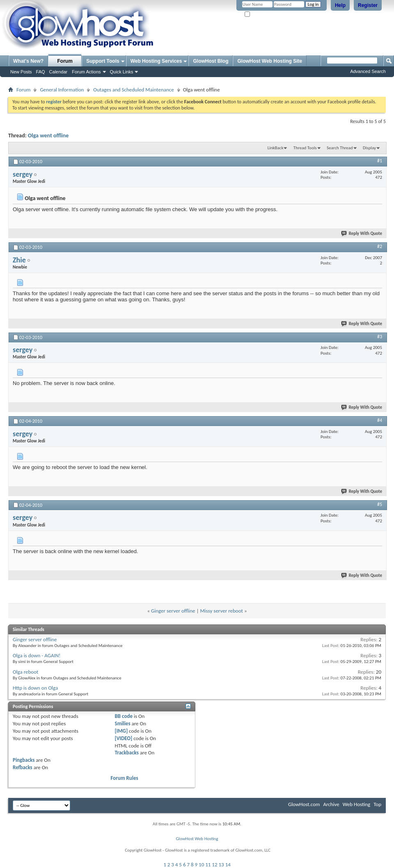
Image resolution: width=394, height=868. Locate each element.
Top (377, 804)
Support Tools (103, 61)
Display (369, 148)
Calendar (58, 72)
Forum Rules (125, 778)
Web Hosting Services (156, 61)
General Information (62, 90)
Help (340, 5)
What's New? (28, 61)
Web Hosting (356, 804)
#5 (380, 504)
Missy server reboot (221, 611)
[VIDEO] (124, 738)
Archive (331, 804)
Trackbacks (127, 753)
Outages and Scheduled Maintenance (133, 90)
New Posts (21, 72)
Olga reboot (25, 672)
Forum (65, 61)
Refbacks (23, 767)
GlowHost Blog (211, 61)
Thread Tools (305, 148)
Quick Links (122, 72)
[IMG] (121, 731)
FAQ (41, 72)
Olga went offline (48, 136)
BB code (124, 716)
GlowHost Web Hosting (197, 839)
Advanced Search (368, 71)
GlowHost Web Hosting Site (270, 61)
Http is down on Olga (35, 688)
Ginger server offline (173, 611)
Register (368, 5)
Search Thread (340, 148)
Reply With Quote (362, 234)
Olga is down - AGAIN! (37, 655)
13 (221, 865)
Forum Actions (86, 72)
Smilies (123, 723)
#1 (380, 161)
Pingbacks (24, 760)
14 (228, 865)
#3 (380, 337)
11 (208, 865)
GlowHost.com (304, 804)
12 (214, 865)
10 (201, 865)
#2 (380, 246)
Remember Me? (262, 15)
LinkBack (276, 148)
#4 (380, 420)
